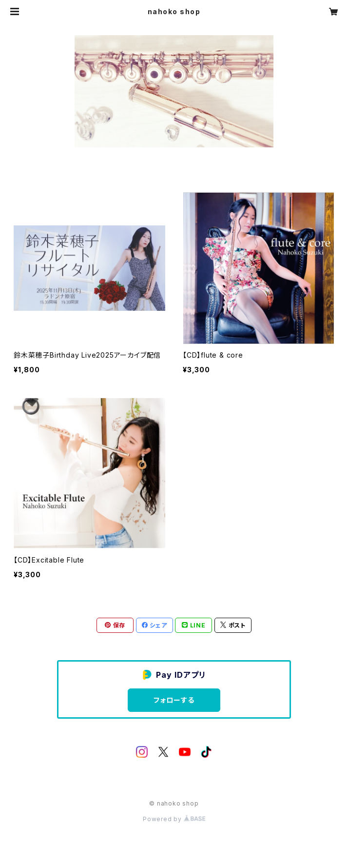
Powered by (174, 819)
